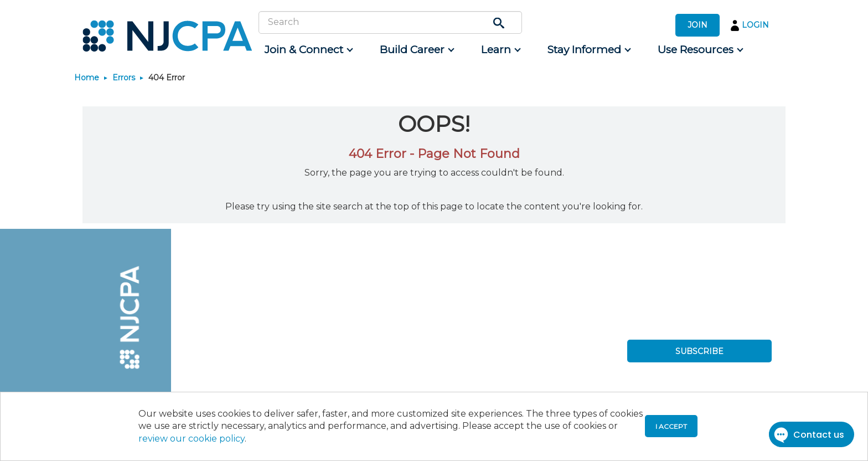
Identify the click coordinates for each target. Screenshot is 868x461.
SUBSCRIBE (699, 351)
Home (87, 78)
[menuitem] (308, 50)
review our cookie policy (192, 439)
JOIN (697, 25)
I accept (671, 426)
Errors (124, 78)
